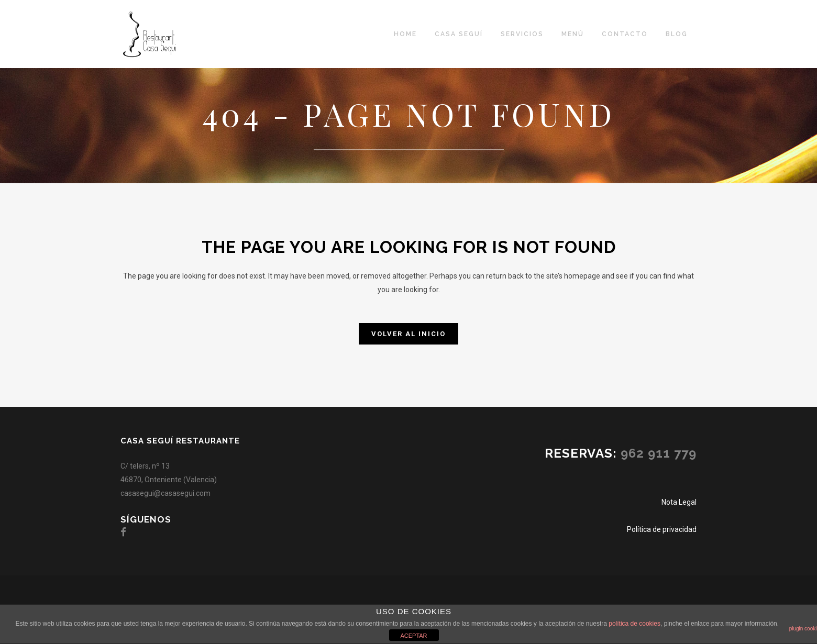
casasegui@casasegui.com (165, 493)
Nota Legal (679, 502)
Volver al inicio (408, 334)
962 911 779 (659, 453)
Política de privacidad (662, 529)
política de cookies (634, 624)
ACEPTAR (413, 636)
